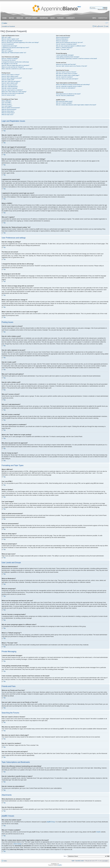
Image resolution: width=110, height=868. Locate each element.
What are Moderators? (62, 39)
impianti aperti (31, 18)
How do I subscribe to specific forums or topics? (69, 86)
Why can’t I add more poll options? (11, 81)
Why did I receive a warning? (9, 88)
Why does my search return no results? (67, 74)
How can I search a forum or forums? (66, 72)
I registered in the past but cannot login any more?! (15, 48)
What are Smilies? (7, 104)
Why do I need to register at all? (10, 39)
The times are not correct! (9, 60)
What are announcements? (9, 109)
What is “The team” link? (63, 49)
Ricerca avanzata (102, 10)
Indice (5, 23)
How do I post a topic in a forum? (11, 75)
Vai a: (65, 856)
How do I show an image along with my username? (15, 65)
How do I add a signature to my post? (12, 78)
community (70, 18)
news (53, 18)
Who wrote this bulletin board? (64, 101)
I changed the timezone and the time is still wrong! (15, 62)
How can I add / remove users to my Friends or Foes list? (72, 66)
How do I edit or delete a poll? (10, 83)
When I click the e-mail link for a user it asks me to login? (17, 69)
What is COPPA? (6, 49)
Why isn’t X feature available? (64, 103)
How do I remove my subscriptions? (66, 88)
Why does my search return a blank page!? (68, 75)
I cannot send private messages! (65, 55)
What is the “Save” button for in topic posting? (14, 92)
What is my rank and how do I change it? (13, 67)
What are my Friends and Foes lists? (66, 64)
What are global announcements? (11, 108)
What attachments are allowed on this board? (68, 94)
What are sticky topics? (8, 111)
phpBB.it (60, 865)
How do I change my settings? (10, 58)
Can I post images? (7, 106)
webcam (20, 18)
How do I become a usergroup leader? (66, 44)
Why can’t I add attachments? (10, 87)
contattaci (103, 18)
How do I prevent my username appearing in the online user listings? (20, 42)
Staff (73, 861)
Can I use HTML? (6, 103)
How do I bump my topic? (9, 95)
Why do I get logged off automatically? (12, 41)
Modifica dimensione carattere (107, 23)
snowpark (44, 18)
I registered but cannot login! (9, 46)
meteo (11, 18)
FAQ (95, 26)
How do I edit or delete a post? (10, 76)
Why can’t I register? (7, 51)
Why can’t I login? (6, 37)
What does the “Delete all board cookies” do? (14, 53)
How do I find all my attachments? (65, 95)
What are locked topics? (8, 113)
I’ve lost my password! (8, 44)
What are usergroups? (62, 41)
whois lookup (17, 844)
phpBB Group (51, 822)
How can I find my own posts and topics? (67, 79)
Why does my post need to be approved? (13, 93)
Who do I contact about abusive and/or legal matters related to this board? (76, 105)
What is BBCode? (6, 101)
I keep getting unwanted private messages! (68, 57)
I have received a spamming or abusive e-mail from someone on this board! (76, 58)
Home (4, 18)
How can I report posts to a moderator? (12, 90)
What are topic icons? (8, 115)
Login (107, 26)
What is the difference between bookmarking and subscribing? (73, 85)
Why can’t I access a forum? (9, 85)
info (94, 18)
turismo (60, 18)
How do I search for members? (64, 77)
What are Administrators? (63, 37)
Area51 (98, 832)
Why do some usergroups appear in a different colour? (71, 46)
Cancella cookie (80, 861)
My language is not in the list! (10, 64)
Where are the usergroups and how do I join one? (70, 42)
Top (4, 131)
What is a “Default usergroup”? (64, 48)
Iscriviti (101, 26)
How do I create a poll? (8, 80)
